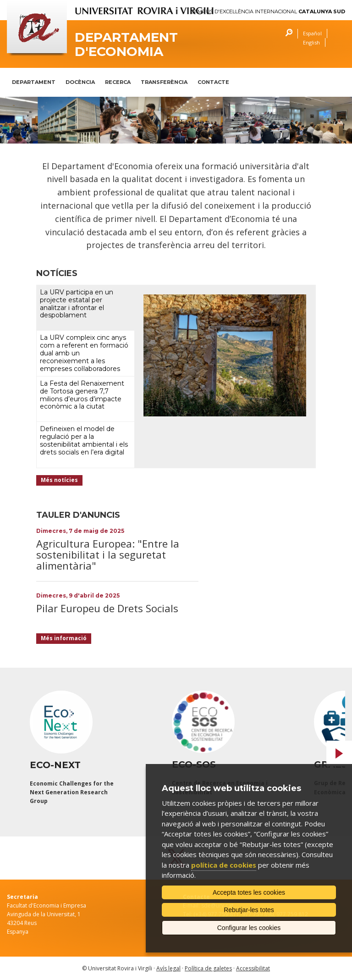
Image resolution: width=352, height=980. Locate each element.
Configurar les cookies (249, 928)
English (311, 42)
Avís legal (168, 968)
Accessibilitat (253, 968)
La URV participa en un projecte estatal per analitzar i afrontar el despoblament (77, 304)
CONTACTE (213, 82)
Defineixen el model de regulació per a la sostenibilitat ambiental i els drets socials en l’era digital (84, 440)
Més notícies (59, 480)
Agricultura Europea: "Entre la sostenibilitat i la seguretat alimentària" (108, 554)
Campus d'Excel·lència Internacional (268, 12)
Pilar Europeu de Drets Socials (107, 608)
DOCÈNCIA (80, 82)
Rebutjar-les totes (249, 910)
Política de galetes (208, 968)
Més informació (64, 638)
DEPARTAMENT (34, 82)
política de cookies (224, 865)
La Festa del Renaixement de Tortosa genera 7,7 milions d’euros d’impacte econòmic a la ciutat (82, 395)
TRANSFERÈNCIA (164, 82)
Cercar (287, 34)
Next (339, 753)
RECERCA (118, 82)
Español (312, 33)
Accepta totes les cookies (249, 892)
